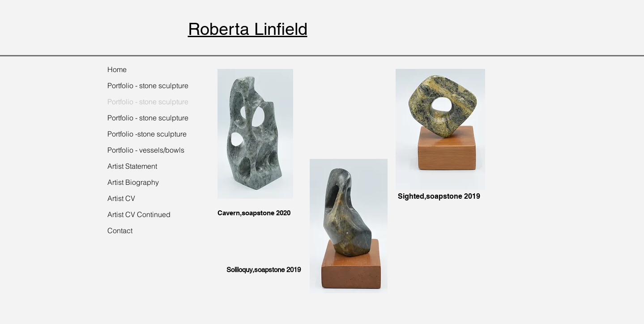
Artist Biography (133, 182)
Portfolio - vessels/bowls (146, 150)
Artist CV (121, 198)
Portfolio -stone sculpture (147, 134)
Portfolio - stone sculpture (148, 85)
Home (117, 69)
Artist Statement (132, 166)
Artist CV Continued (139, 214)
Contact (120, 230)
